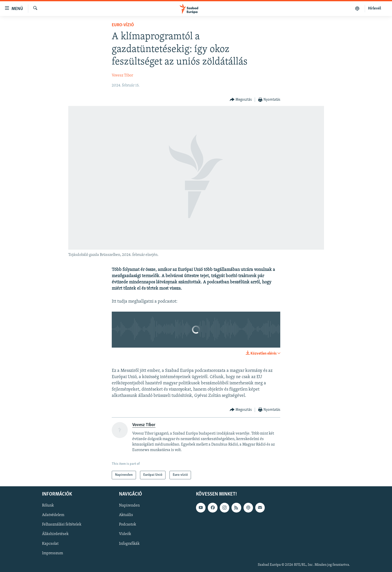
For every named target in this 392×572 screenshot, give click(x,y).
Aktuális (126, 515)
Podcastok (127, 525)
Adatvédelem (53, 515)
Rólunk (48, 506)
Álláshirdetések (55, 534)
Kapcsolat (50, 544)
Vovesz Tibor (122, 75)
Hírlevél (374, 8)
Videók (125, 534)
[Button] (241, 100)
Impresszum (52, 553)
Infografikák (129, 544)
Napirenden (129, 506)
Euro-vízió (123, 25)
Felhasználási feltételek (62, 525)
